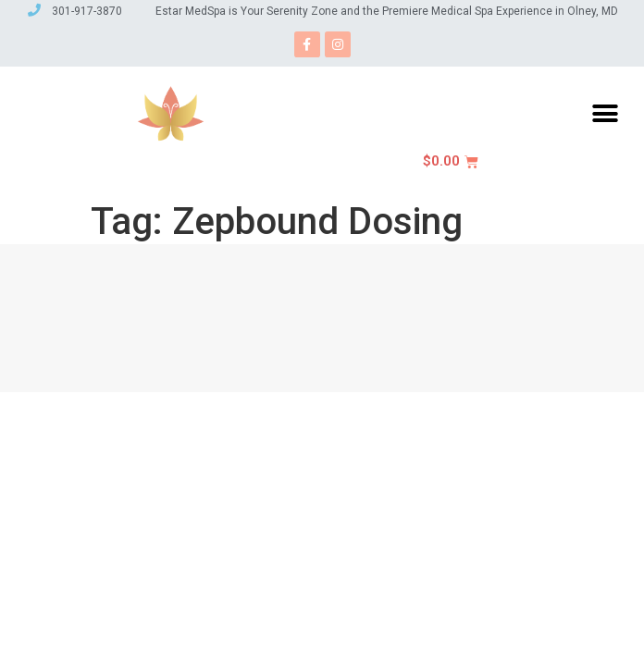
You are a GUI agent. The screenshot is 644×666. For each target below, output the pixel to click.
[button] (605, 113)
